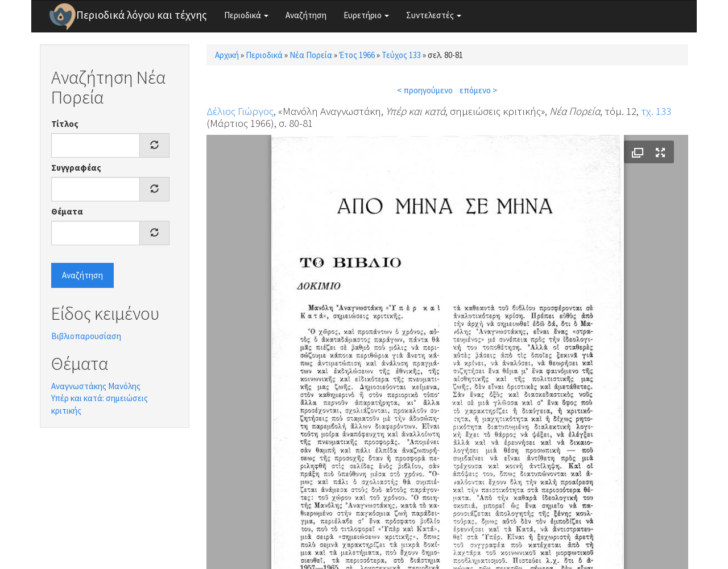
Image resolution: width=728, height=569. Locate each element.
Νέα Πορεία (311, 55)
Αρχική (227, 55)
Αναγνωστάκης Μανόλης (96, 386)
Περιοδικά (246, 15)
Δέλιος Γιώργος (240, 111)
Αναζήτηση (306, 15)
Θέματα (67, 211)
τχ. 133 (656, 111)
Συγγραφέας (76, 168)
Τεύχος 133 (401, 55)
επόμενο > (478, 90)
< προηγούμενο (425, 90)
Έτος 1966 (357, 55)
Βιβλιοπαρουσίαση (86, 336)
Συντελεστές (434, 15)
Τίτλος (65, 124)
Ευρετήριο (366, 15)
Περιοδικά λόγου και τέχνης (142, 15)
